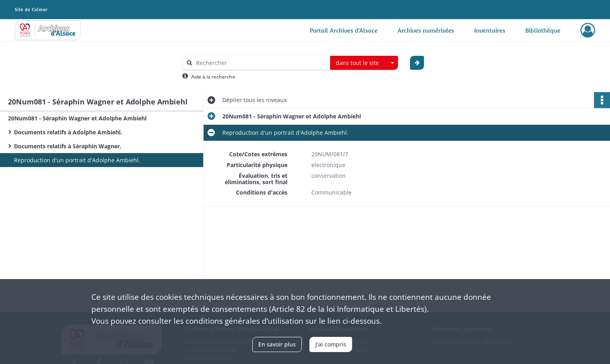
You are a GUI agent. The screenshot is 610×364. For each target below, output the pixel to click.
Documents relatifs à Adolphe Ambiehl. (68, 132)
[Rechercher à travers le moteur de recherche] (260, 63)
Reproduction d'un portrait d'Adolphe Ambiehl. (77, 160)
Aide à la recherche (213, 77)
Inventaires (490, 30)
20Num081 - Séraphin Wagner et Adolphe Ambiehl (77, 118)
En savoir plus (277, 344)
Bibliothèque (543, 30)
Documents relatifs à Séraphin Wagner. (68, 146)
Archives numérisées (426, 30)
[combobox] (364, 63)
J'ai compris (331, 344)
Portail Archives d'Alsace (344, 30)
